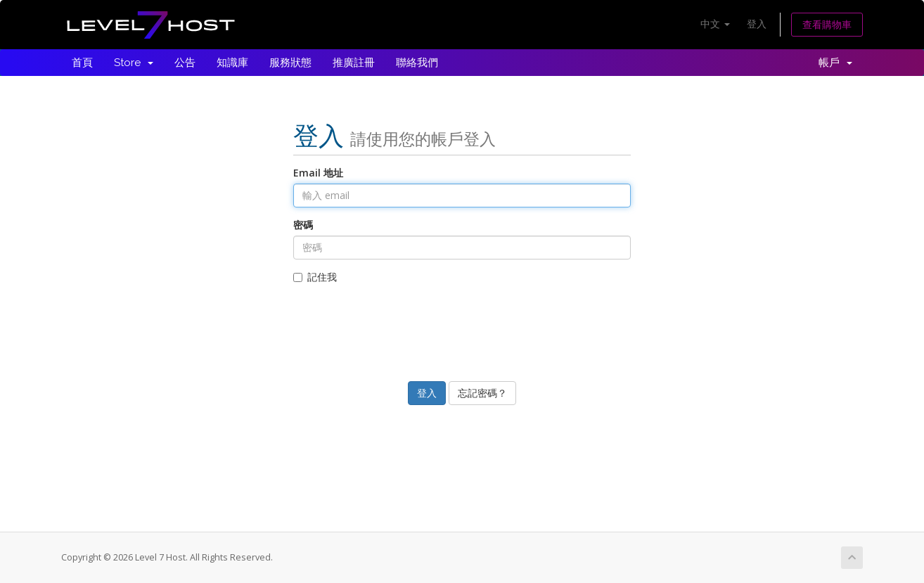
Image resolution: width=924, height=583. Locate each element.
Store (134, 63)
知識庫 (232, 63)
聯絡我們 (417, 63)
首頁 (82, 63)
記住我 (315, 277)
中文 (715, 24)
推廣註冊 (354, 63)
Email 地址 (318, 173)
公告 (185, 63)
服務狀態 (290, 63)
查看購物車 (827, 24)
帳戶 (835, 63)
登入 (757, 24)
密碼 (303, 225)
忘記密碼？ (482, 393)
